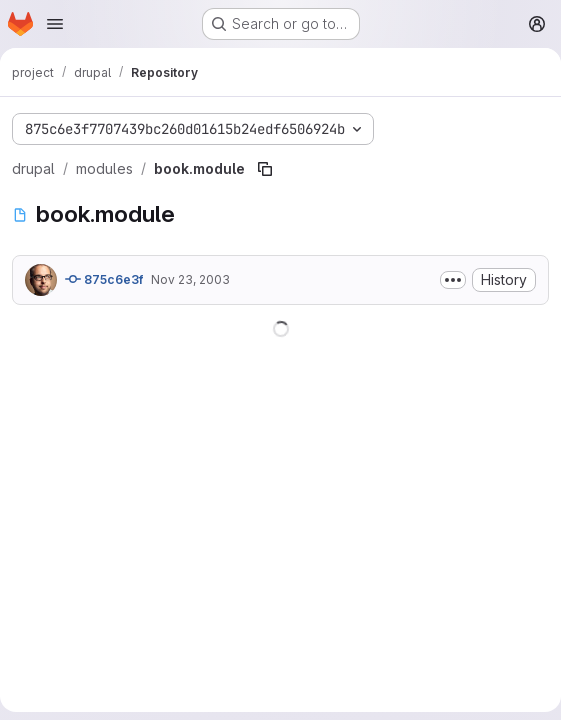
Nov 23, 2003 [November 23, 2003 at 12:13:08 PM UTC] (190, 279)
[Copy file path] (265, 169)
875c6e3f (104, 279)
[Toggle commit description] (453, 280)
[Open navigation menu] (55, 24)
